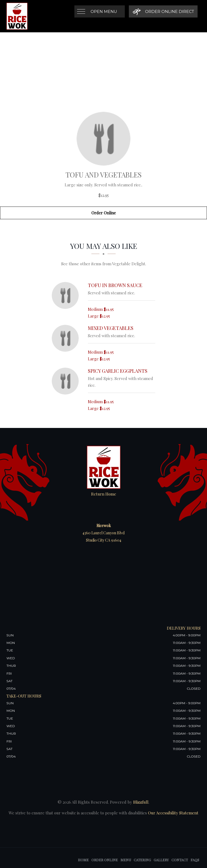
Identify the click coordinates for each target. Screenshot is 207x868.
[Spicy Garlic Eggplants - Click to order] (67, 381)
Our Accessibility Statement (173, 813)
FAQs (195, 860)
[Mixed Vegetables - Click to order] (67, 338)
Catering (142, 860)
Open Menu (104, 11)
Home (83, 860)
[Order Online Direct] (163, 11)
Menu (126, 860)
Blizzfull (141, 802)
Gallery (161, 860)
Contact (180, 860)
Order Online (104, 213)
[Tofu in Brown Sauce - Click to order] (67, 295)
